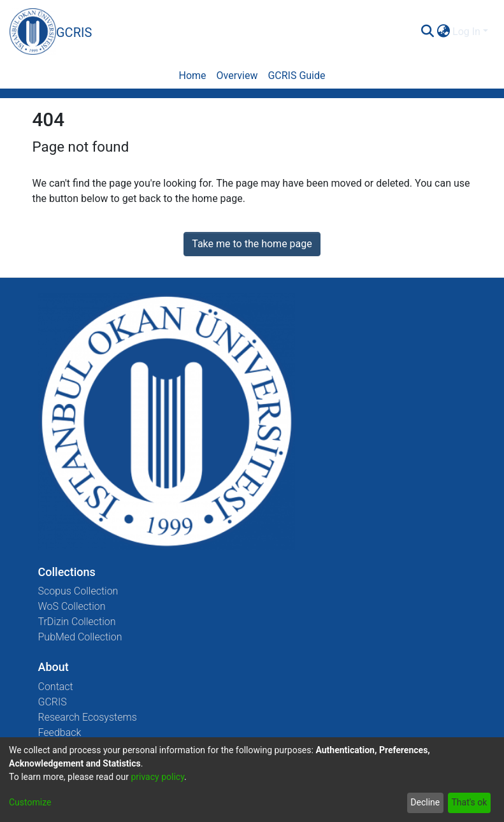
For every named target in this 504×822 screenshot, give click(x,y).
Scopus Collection (78, 591)
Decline (425, 802)
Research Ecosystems (88, 717)
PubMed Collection (80, 637)
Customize (30, 802)
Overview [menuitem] (237, 76)
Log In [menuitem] (466, 32)
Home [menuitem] (192, 76)
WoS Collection (72, 606)
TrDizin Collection (77, 622)
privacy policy (157, 777)
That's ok (469, 802)
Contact (56, 687)
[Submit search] (427, 32)
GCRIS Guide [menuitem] (296, 76)
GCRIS (53, 702)
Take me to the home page (252, 244)
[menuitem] (443, 32)
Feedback (60, 732)
